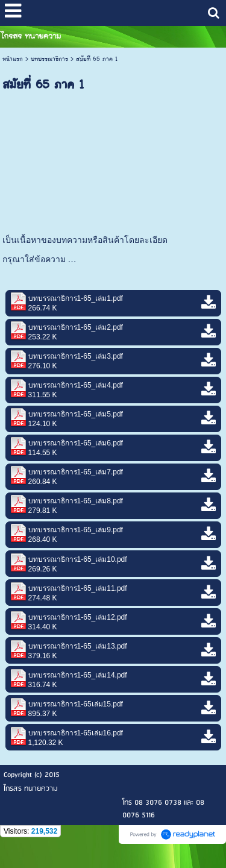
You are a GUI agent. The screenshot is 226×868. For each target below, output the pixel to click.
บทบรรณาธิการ (49, 59)
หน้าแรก (13, 59)
